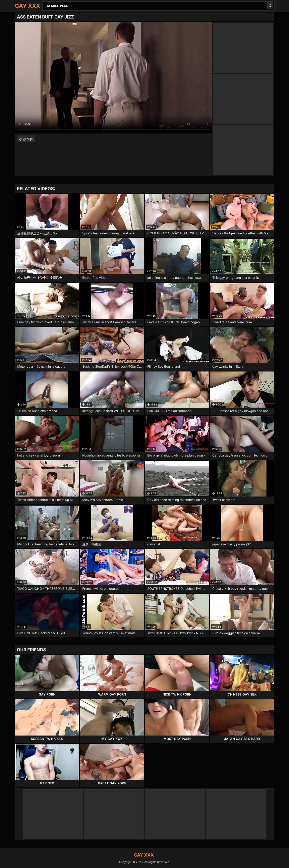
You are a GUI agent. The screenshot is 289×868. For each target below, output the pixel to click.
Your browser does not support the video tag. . (114, 78)
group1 (28, 139)
